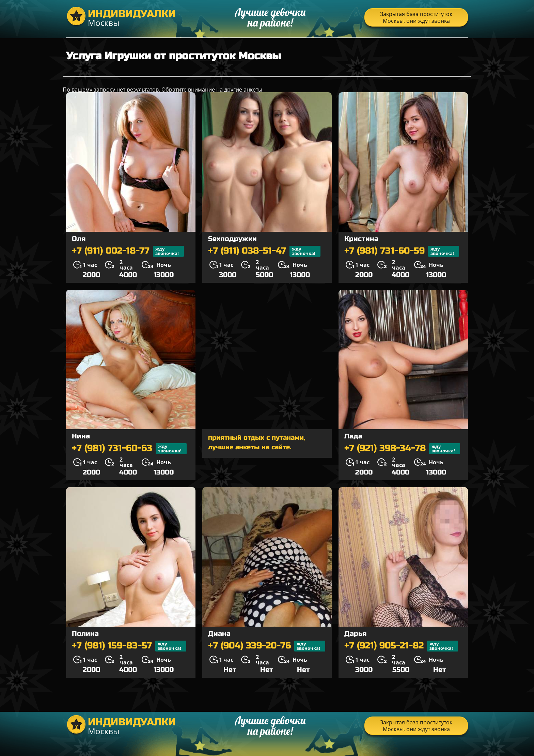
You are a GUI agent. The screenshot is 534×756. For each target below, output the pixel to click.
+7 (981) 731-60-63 (129, 449)
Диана (219, 634)
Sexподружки (232, 239)
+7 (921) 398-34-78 (402, 449)
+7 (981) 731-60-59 (402, 251)
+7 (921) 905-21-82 (401, 646)
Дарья (355, 634)
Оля (79, 239)
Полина (85, 634)
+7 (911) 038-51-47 (264, 251)
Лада (353, 436)
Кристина (361, 239)
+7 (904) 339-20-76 (267, 646)
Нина (81, 436)
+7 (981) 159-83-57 (129, 646)
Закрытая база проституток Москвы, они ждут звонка (416, 17)
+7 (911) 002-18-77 (128, 251)
